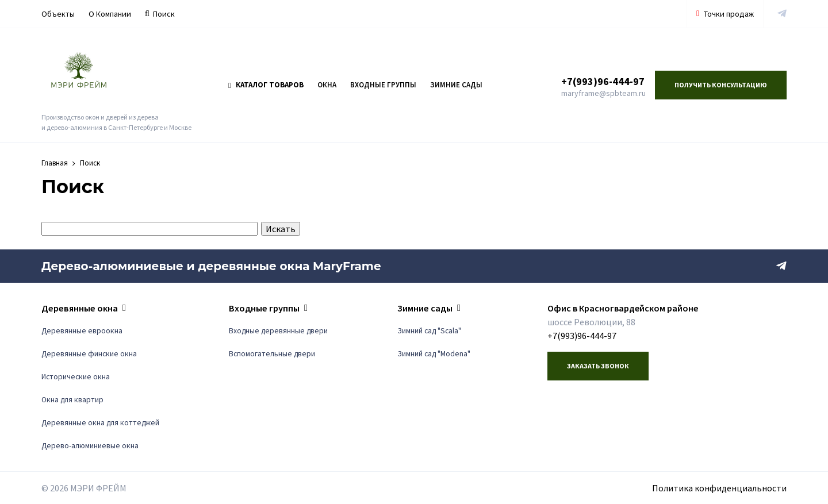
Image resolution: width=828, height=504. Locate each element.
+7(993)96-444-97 (603, 81)
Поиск (160, 14)
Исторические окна (76, 377)
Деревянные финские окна (89, 354)
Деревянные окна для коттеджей (100, 423)
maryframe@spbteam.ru (603, 93)
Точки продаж (725, 14)
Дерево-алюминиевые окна (90, 446)
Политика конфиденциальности (719, 488)
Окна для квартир (72, 400)
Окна (327, 85)
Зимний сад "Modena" (434, 354)
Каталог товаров (266, 85)
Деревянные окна (80, 308)
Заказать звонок (598, 366)
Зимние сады (456, 85)
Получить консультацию (721, 85)
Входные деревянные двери (278, 331)
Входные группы (383, 85)
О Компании (110, 14)
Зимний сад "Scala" (429, 331)
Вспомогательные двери (272, 354)
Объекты (58, 14)
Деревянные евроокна (82, 331)
